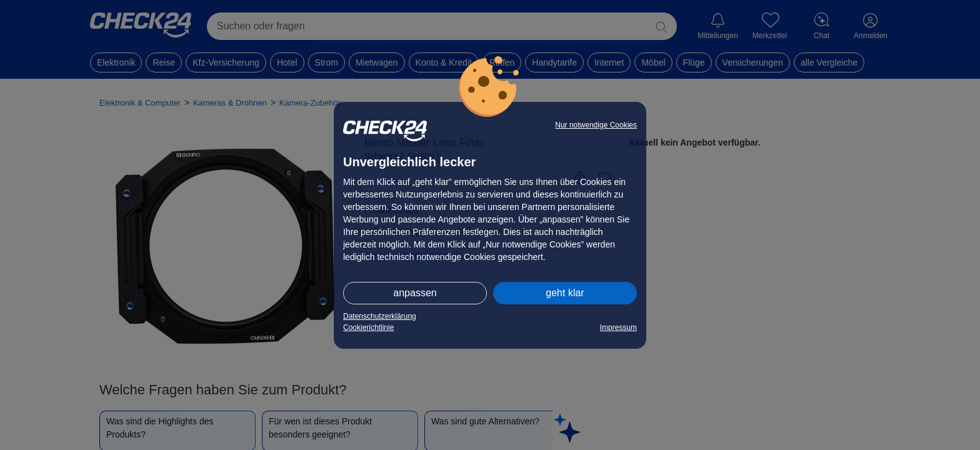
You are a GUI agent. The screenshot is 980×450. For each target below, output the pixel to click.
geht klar (565, 293)
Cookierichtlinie (368, 327)
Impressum (618, 327)
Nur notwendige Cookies (596, 125)
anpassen (415, 293)
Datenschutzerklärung (380, 316)
